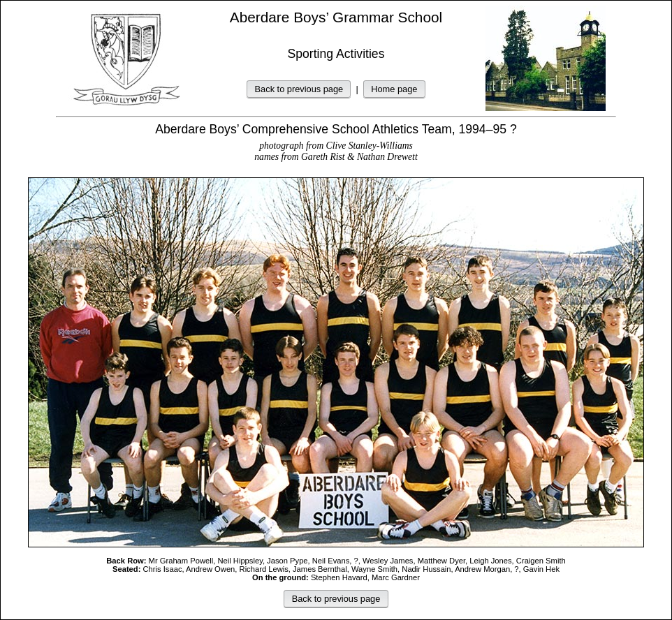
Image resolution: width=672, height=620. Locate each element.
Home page (394, 89)
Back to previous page (299, 89)
